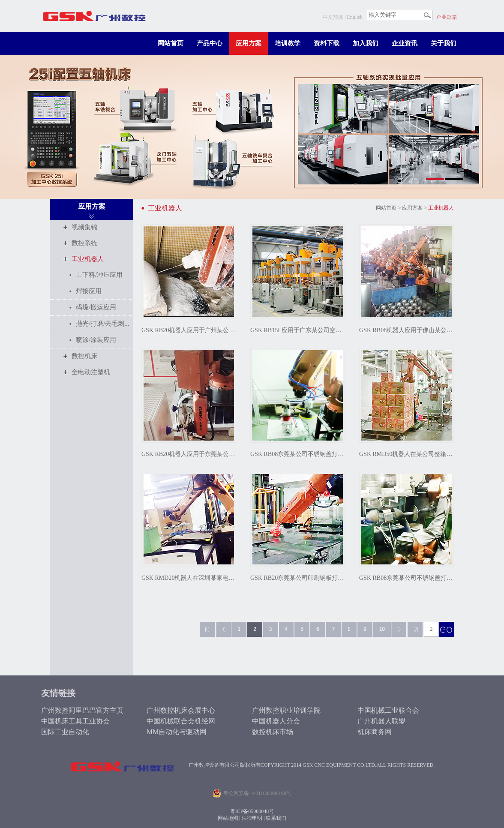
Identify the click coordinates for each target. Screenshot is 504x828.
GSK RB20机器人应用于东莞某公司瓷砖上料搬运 (189, 454)
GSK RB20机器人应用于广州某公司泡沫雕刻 (189, 330)
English (355, 17)
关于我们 (444, 43)
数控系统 (84, 243)
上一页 (223, 629)
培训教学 (288, 43)
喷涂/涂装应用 (96, 340)
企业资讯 (405, 43)
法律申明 (252, 818)
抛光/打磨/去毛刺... (103, 324)
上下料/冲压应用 (99, 275)
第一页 (207, 629)
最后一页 (415, 629)
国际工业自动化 (65, 732)
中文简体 (333, 17)
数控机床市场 (273, 732)
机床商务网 (375, 732)
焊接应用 (89, 291)
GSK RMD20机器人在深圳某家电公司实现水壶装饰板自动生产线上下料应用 (189, 578)
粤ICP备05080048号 (252, 811)
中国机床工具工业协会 (75, 721)
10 (382, 629)
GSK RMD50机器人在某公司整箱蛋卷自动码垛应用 (406, 454)
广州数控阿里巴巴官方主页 (82, 710)
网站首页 (171, 43)
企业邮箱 (447, 17)
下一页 (399, 629)
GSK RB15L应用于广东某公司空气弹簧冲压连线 (298, 330)
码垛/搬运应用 (96, 307)
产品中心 (210, 43)
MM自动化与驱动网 (177, 732)
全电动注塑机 (91, 372)
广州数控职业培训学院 (286, 710)
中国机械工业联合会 (388, 710)
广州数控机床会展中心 (181, 710)
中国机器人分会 (276, 721)
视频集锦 (84, 227)
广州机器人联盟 (381, 721)
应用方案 (249, 43)
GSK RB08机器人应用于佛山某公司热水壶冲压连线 (406, 330)
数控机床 (84, 356)
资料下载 (327, 43)
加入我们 (366, 43)
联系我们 (276, 818)
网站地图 (228, 818)
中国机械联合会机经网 (181, 721)
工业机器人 (88, 259)
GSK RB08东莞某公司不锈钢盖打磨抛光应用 (298, 454)
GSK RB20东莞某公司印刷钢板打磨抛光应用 (298, 578)
